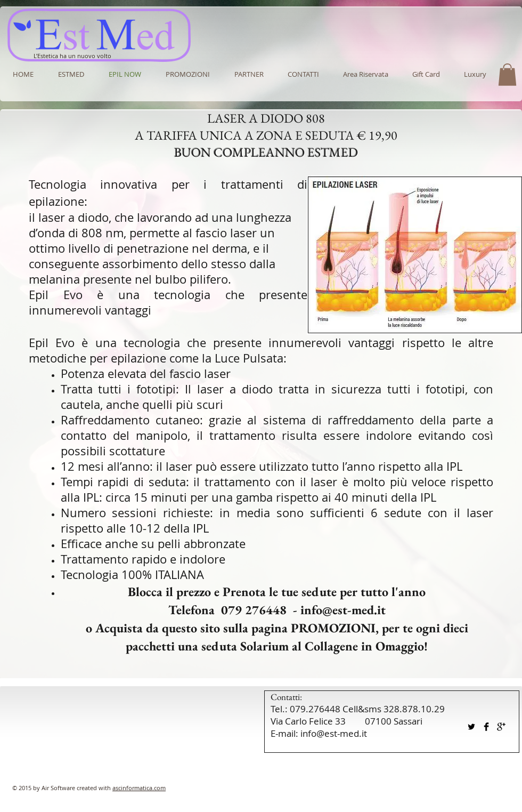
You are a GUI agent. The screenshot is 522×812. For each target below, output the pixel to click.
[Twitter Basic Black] (471, 727)
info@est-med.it (343, 610)
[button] (249, 74)
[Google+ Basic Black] (501, 727)
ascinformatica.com (139, 788)
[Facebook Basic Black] (486, 727)
